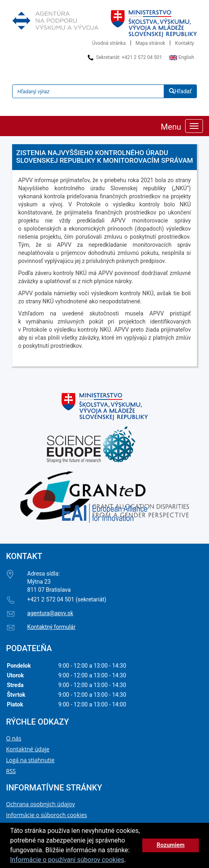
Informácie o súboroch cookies (46, 815)
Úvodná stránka (109, 43)
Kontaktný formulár (51, 627)
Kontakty (185, 43)
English (182, 57)
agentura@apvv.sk (50, 613)
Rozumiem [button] (170, 845)
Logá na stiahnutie (30, 760)
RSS (11, 771)
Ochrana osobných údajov (40, 804)
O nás (14, 738)
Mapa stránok (150, 43)
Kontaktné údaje (28, 749)
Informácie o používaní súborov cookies (67, 860)
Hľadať (180, 91)
